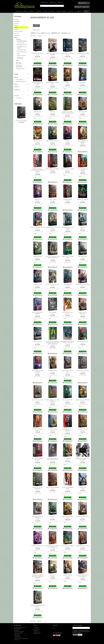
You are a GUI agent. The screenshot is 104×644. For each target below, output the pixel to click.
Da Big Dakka (83, 83)
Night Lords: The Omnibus (68, 53)
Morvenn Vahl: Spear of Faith (68, 371)
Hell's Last (53, 517)
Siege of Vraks (53, 199)
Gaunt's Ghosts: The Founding (38, 83)
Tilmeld (75, 635)
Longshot (83, 227)
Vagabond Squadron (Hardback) (38, 517)
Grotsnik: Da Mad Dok (83, 341)
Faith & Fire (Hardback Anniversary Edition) (53, 459)
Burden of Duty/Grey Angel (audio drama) (83, 459)
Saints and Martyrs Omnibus (83, 142)
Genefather (38, 199)
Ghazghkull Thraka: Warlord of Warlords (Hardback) (38, 576)
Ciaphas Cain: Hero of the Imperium (53, 54)
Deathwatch (53, 575)
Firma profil (53, 3)
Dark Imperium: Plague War (53, 227)
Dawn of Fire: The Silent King (68, 257)
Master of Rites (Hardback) (83, 400)
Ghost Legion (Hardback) (68, 546)
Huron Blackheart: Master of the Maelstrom (53, 546)
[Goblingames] (25, 5)
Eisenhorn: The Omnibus (21, 121)
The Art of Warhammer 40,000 (68, 488)
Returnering (17, 636)
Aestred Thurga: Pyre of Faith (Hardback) (83, 576)
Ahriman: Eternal (38, 256)
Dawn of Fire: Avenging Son (38, 227)
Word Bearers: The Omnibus (53, 169)
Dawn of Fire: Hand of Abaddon (38, 313)
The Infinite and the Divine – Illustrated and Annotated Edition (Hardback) (53, 343)
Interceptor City (53, 429)
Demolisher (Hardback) (68, 517)
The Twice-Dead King (68, 400)
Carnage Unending (68, 575)
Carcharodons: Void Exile (83, 546)
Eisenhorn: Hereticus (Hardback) (68, 430)
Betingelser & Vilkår (19, 631)
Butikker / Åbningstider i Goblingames (20, 628)
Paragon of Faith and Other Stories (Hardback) (53, 257)
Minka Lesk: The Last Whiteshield (38, 488)
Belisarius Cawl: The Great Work (53, 83)
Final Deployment (83, 256)
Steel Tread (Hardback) (83, 429)
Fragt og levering (19, 633)
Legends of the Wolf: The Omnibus (68, 228)
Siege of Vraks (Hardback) (53, 487)
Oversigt (16, 640)
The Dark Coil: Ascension (83, 371)
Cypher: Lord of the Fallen (53, 284)
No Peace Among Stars (38, 400)
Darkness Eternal (53, 371)
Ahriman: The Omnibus (83, 199)
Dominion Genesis (68, 199)
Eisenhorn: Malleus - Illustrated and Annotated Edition (38, 170)
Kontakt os (60, 3)
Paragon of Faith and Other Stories (38, 606)
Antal (35, 60)
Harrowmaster (68, 284)
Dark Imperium (38, 112)
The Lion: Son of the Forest (68, 169)
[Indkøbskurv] (84, 3)
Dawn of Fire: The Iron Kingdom (38, 371)
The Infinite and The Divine (83, 53)
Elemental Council (38, 284)
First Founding (53, 312)
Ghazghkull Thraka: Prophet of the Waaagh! (68, 112)
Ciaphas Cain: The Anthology (83, 313)
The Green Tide (68, 458)
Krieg (68, 83)
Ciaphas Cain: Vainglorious (83, 284)
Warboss (53, 112)
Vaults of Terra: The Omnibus (83, 170)
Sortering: (33, 36)
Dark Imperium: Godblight (53, 141)
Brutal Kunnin (38, 141)
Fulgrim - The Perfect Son (38, 546)
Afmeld (80, 635)
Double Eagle (83, 487)
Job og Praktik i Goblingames (21, 638)
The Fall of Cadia (83, 112)
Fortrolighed (45, 3)
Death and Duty (38, 341)
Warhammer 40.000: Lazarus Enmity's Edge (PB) (68, 342)
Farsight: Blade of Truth (83, 517)
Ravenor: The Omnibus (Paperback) (38, 459)
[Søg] (63, 6)
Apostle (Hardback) (38, 429)
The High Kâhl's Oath (68, 312)
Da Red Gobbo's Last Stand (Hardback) (53, 400)
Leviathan (68, 141)
